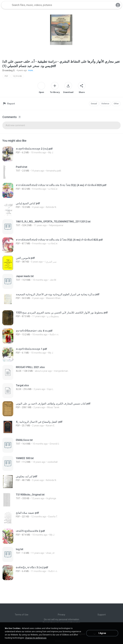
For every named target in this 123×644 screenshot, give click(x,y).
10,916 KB (17, 76)
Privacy (61, 615)
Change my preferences (36, 638)
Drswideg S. (9, 70)
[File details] (46, 154)
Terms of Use (22, 615)
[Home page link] (6, 5)
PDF (6, 76)
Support (102, 615)
